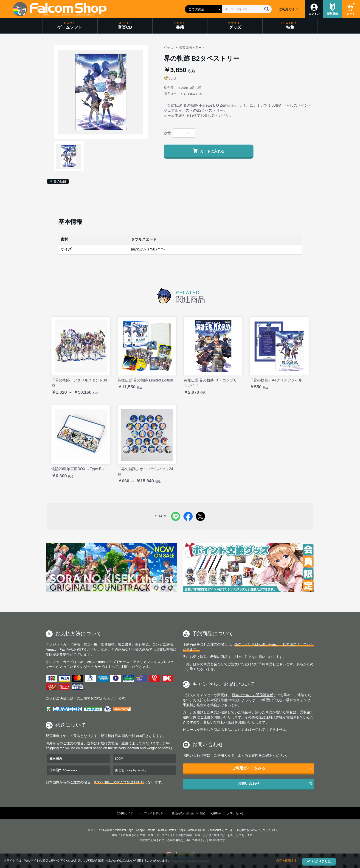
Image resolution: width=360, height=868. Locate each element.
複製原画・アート (192, 48)
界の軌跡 (58, 181)
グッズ (169, 48)
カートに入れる (209, 151)
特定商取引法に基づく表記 (188, 813)
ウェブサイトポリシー (152, 813)
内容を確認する (286, 861)
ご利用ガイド (288, 9)
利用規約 (216, 813)
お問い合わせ (249, 784)
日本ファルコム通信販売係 (253, 695)
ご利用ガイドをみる (249, 768)
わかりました (319, 861)
